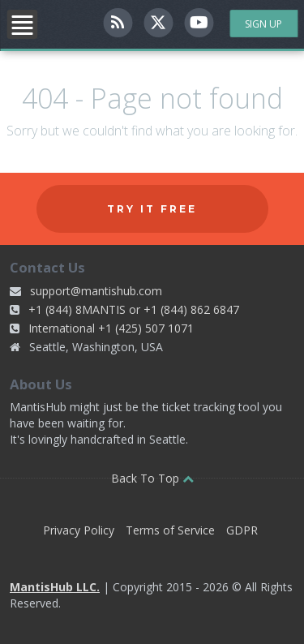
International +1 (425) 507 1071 (111, 328)
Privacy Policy (79, 530)
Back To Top (152, 478)
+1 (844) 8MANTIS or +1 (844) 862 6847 (134, 309)
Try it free (152, 209)
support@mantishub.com (96, 291)
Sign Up (263, 24)
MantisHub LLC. (55, 587)
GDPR (242, 530)
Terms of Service (170, 530)
